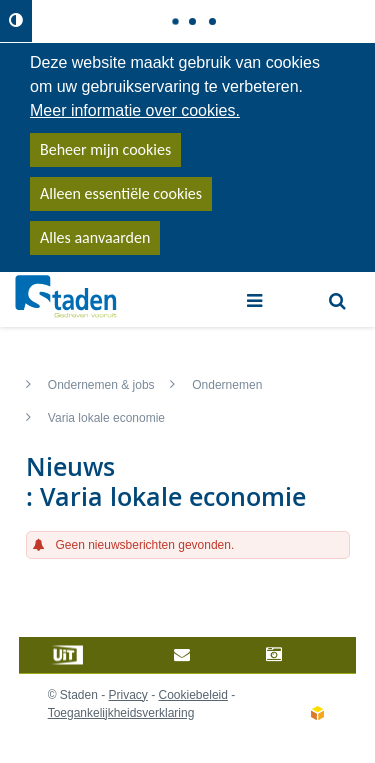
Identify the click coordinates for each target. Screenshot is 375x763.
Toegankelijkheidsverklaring (121, 713)
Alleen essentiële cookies (121, 193)
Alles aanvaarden (95, 237)
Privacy (128, 695)
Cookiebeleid (193, 695)
